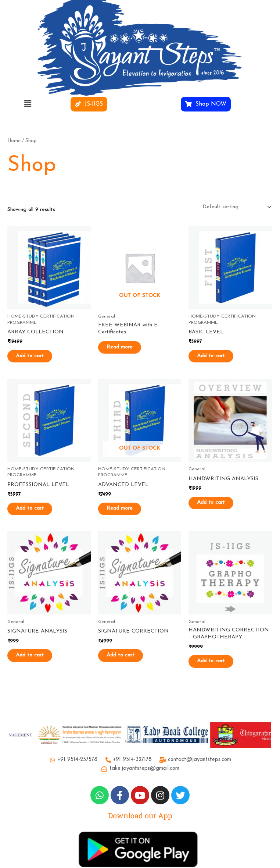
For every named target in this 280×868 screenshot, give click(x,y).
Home (14, 141)
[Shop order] (235, 207)
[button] (28, 104)
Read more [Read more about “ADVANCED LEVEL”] (126, 509)
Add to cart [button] (36, 356)
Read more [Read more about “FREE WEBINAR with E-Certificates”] (126, 347)
